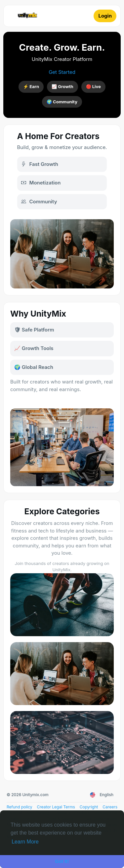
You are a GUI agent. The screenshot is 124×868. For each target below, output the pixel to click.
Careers (110, 807)
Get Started (62, 72)
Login (105, 16)
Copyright (89, 807)
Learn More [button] (25, 842)
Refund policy (20, 807)
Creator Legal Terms (56, 807)
